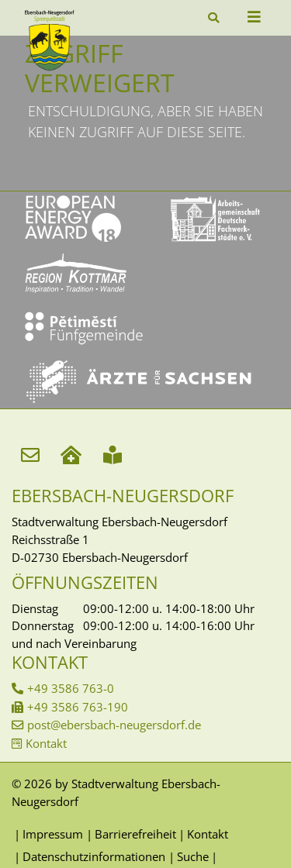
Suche (193, 856)
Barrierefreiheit (135, 834)
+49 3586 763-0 (71, 688)
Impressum (53, 834)
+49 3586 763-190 (78, 707)
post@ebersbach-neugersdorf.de (114, 725)
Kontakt (46, 743)
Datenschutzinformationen (94, 856)
